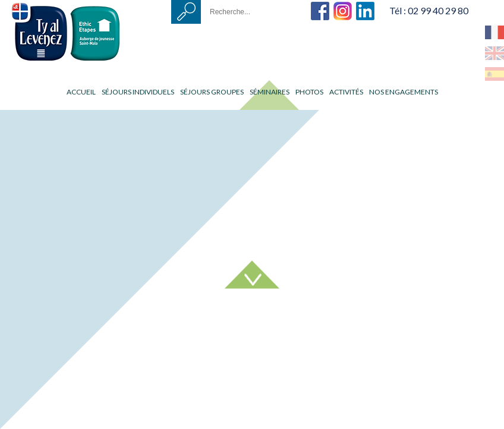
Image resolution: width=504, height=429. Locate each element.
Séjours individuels (138, 92)
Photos (309, 92)
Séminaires (270, 92)
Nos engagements (404, 92)
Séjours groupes (212, 92)
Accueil (81, 92)
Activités (346, 92)
